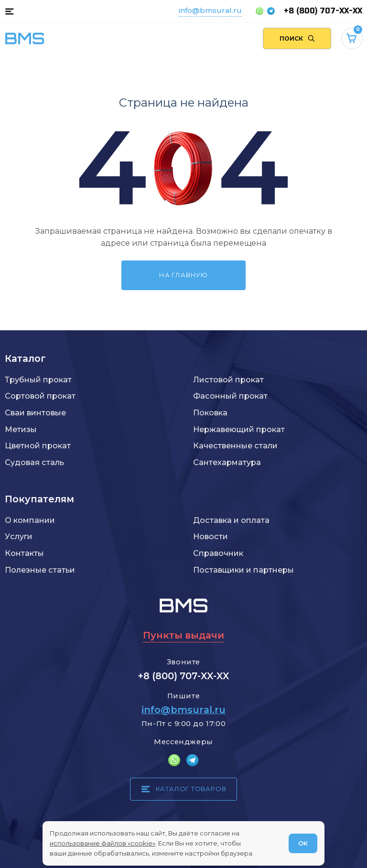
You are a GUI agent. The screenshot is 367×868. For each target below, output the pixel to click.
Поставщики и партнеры (243, 570)
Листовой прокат (228, 380)
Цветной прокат (38, 445)
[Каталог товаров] (9, 11)
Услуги (19, 536)
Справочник (218, 553)
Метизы (21, 429)
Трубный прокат (38, 380)
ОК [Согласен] (303, 843)
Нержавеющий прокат (239, 429)
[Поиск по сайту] (297, 38)
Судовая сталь (34, 462)
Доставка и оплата (231, 520)
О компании (30, 520)
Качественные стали (235, 445)
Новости (210, 536)
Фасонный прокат (230, 396)
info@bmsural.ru (210, 10)
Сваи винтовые (35, 412)
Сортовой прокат (40, 396)
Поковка (210, 412)
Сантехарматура (227, 462)
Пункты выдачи (183, 635)
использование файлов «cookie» (103, 843)
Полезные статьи (40, 570)
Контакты (24, 553)
